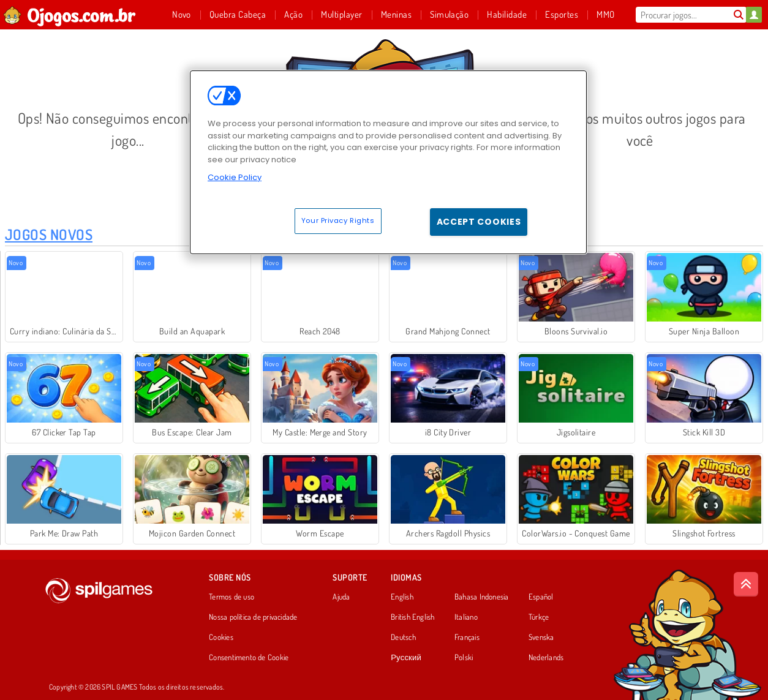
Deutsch (403, 638)
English (402, 597)
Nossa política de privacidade (253, 617)
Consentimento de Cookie (249, 658)
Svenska (541, 638)
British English (412, 617)
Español (541, 597)
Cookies (221, 638)
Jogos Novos (49, 234)
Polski (464, 658)
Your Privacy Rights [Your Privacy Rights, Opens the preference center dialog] (338, 220)
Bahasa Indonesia (482, 597)
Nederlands (546, 658)
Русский (406, 658)
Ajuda (341, 597)
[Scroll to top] (746, 584)
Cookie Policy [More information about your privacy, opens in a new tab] (235, 177)
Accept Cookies (479, 222)
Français (467, 638)
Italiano (466, 617)
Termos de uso (232, 597)
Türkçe (539, 617)
